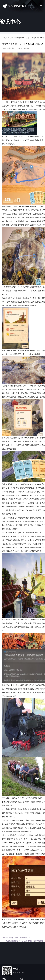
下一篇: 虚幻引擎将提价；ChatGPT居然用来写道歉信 (22, 941)
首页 (4, 38)
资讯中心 (11, 38)
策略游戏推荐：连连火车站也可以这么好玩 (30, 38)
